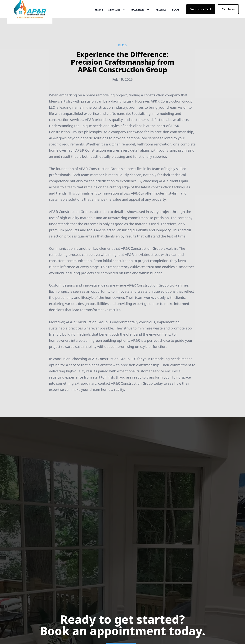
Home (99, 17)
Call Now (228, 17)
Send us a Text (201, 17)
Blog (176, 17)
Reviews (161, 17)
